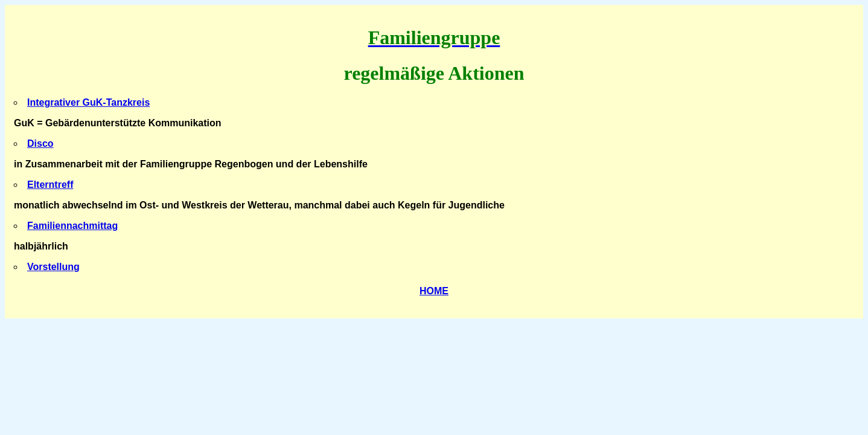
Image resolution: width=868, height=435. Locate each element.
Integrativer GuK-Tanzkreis (88, 102)
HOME (434, 291)
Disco (40, 143)
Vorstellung (53, 267)
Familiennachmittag (72, 226)
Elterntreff (50, 185)
